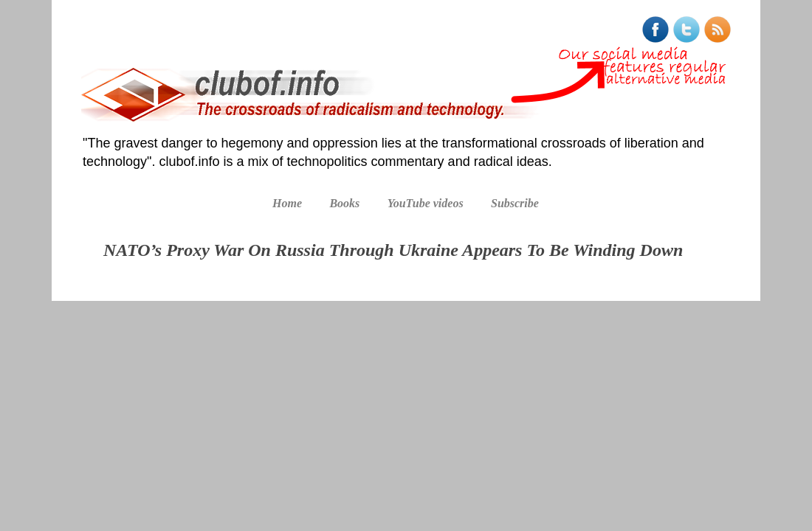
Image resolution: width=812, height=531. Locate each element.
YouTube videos (426, 203)
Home (287, 203)
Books (344, 203)
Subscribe (515, 203)
